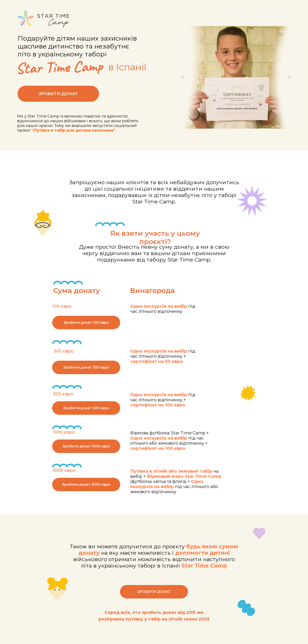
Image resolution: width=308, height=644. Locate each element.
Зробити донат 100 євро (86, 323)
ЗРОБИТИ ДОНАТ (58, 99)
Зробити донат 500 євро (86, 408)
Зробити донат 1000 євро (86, 446)
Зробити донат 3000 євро (86, 484)
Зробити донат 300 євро (86, 367)
